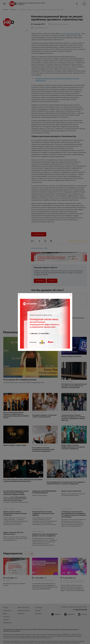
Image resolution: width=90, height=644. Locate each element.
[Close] (71, 295)
